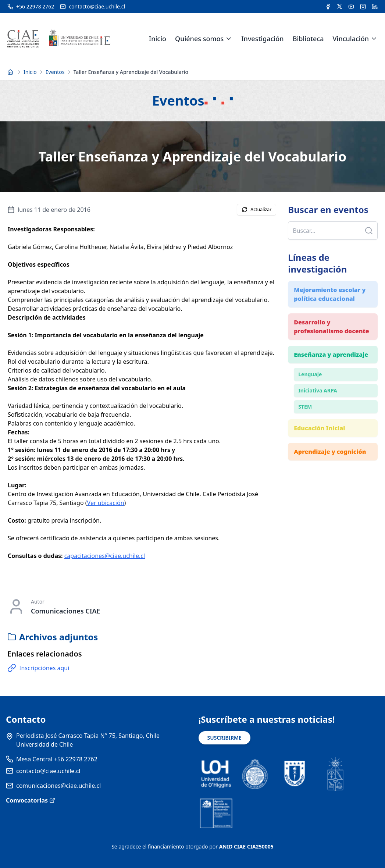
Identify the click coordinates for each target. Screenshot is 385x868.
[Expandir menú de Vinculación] (374, 39)
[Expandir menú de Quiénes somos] (229, 39)
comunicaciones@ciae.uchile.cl (58, 786)
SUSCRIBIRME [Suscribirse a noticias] (224, 738)
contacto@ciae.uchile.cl (48, 771)
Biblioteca (308, 39)
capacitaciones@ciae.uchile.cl (105, 556)
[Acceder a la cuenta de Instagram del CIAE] (363, 7)
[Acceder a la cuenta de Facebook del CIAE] (328, 7)
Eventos (55, 72)
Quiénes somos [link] (199, 39)
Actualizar (256, 209)
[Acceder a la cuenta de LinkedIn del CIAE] (375, 7)
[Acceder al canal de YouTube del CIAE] (351, 7)
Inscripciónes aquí (38, 668)
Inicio (158, 39)
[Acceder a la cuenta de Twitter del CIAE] (340, 7)
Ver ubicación (106, 503)
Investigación (262, 39)
